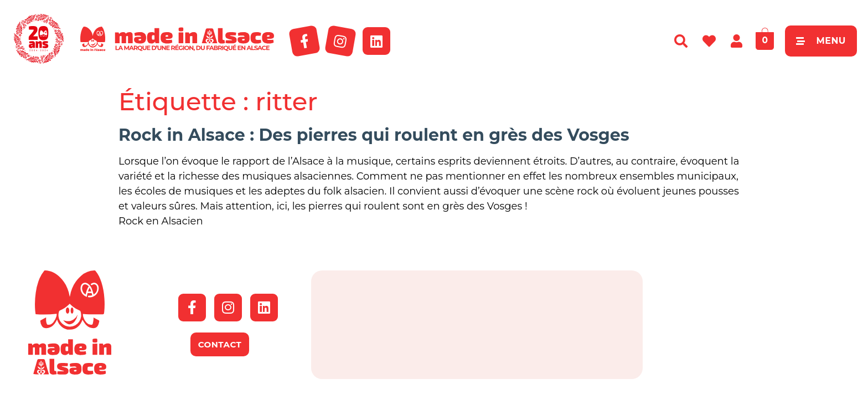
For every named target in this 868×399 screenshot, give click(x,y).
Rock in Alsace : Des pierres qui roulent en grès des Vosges (374, 135)
